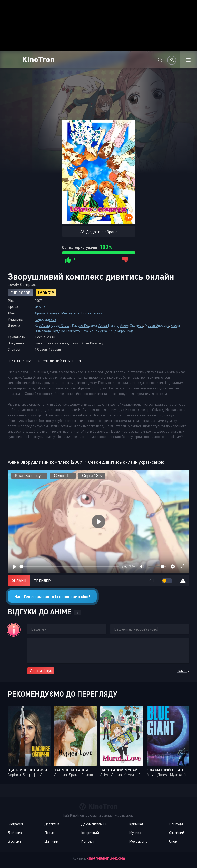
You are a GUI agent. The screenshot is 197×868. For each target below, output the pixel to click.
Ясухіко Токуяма (94, 331)
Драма (40, 313)
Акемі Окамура (132, 325)
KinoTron (38, 59)
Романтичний (92, 313)
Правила (183, 670)
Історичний (90, 832)
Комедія (53, 313)
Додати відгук (41, 670)
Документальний (94, 824)
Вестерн (14, 841)
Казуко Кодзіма (84, 325)
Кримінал (136, 824)
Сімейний (177, 832)
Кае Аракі (42, 325)
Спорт (174, 841)
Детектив (52, 824)
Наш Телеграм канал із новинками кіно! (52, 596)
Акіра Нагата (109, 325)
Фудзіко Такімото (66, 331)
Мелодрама (70, 313)
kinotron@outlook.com (106, 858)
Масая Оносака (157, 325)
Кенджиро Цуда (121, 331)
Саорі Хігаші (61, 325)
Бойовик (15, 832)
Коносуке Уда (45, 319)
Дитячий (51, 841)
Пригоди (176, 824)
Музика (135, 832)
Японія (40, 307)
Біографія (15, 824)
